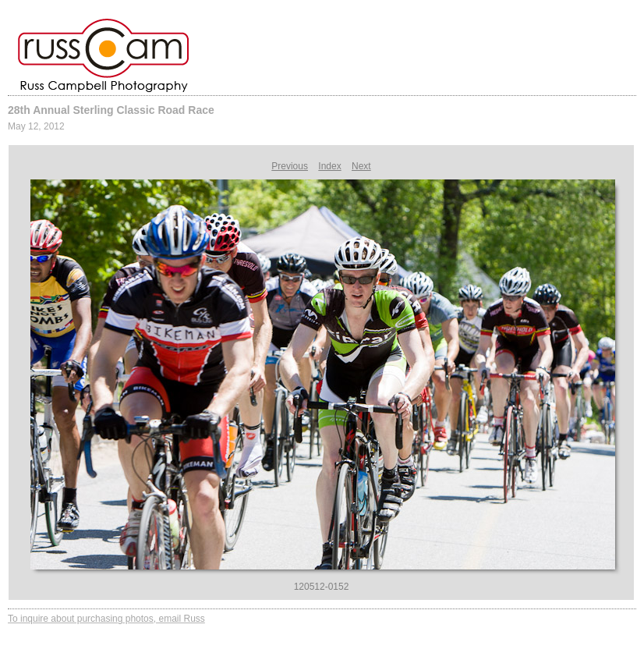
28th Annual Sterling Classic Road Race (111, 110)
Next (361, 166)
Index (329, 166)
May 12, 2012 (36, 126)
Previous (290, 166)
